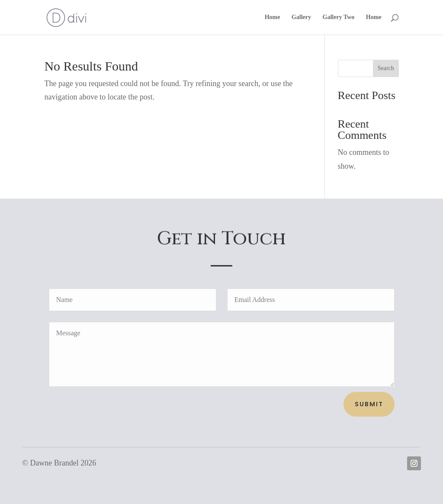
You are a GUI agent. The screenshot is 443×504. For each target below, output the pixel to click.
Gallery (301, 17)
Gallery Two (339, 17)
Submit (369, 404)
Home (273, 17)
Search (386, 68)
